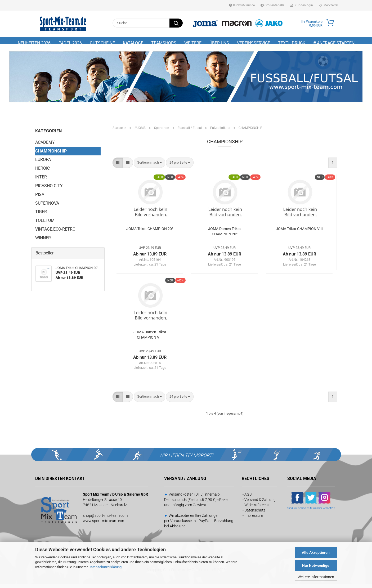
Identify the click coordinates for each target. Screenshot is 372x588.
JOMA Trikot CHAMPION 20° (150, 232)
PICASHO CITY (49, 189)
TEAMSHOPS (164, 43)
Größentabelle (272, 5)
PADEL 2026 (70, 43)
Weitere (193, 43)
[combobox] (149, 166)
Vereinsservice (254, 43)
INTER (41, 181)
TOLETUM (45, 224)
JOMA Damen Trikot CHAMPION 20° (225, 235)
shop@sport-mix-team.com (105, 519)
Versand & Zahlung (260, 503)
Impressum (254, 519)
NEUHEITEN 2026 (34, 43)
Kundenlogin (302, 5)
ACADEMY (45, 146)
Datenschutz (255, 514)
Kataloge (133, 43)
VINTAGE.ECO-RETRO (55, 233)
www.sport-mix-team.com (104, 524)
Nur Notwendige (316, 565)
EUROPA (43, 163)
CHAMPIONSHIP (51, 154)
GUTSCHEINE (102, 43)
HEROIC (42, 172)
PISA (40, 198)
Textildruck (292, 43)
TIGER (41, 215)
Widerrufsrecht (257, 508)
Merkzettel (328, 5)
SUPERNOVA (47, 207)
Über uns (219, 43)
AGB (248, 498)
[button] (118, 166)
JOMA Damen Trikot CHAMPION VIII (150, 338)
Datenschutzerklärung (105, 567)
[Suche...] (176, 23)
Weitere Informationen (316, 577)
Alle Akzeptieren (316, 553)
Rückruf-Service (242, 5)
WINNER (43, 241)
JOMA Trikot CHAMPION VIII (299, 232)
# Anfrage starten (334, 43)
